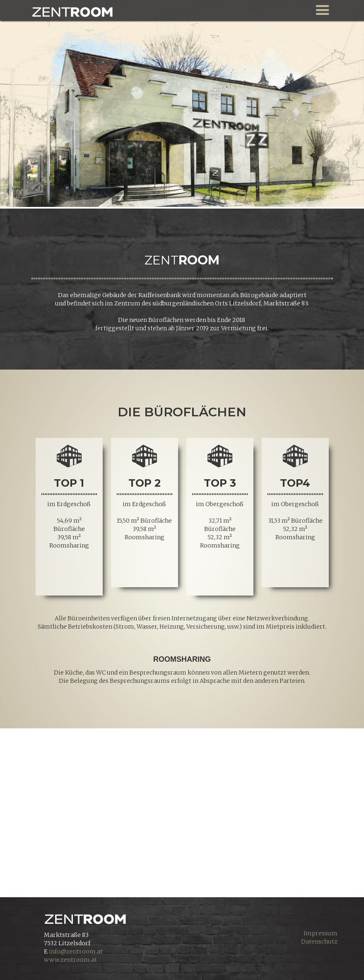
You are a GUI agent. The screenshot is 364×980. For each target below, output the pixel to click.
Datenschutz (319, 942)
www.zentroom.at (70, 960)
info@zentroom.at (76, 951)
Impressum (321, 933)
